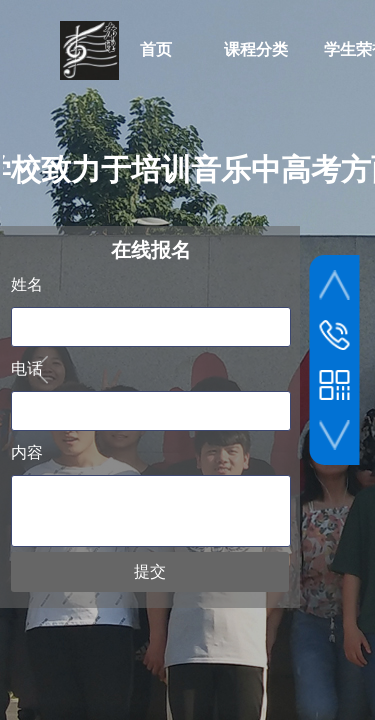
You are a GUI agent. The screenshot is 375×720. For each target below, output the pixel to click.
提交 (150, 571)
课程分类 (256, 49)
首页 (156, 49)
